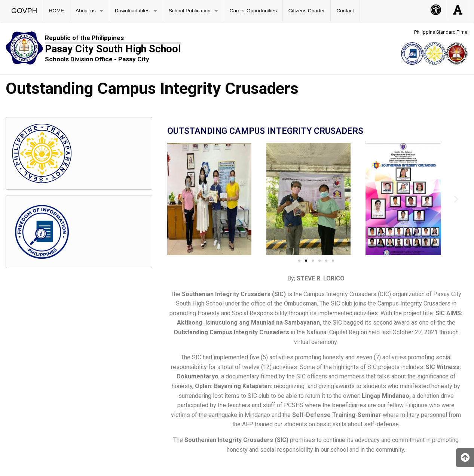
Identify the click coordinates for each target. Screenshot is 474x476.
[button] (176, 199)
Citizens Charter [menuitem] (307, 11)
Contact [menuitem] (345, 11)
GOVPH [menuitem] (24, 11)
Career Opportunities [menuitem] (253, 11)
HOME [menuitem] (56, 11)
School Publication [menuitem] (190, 11)
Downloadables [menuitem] (132, 11)
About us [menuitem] (86, 11)
